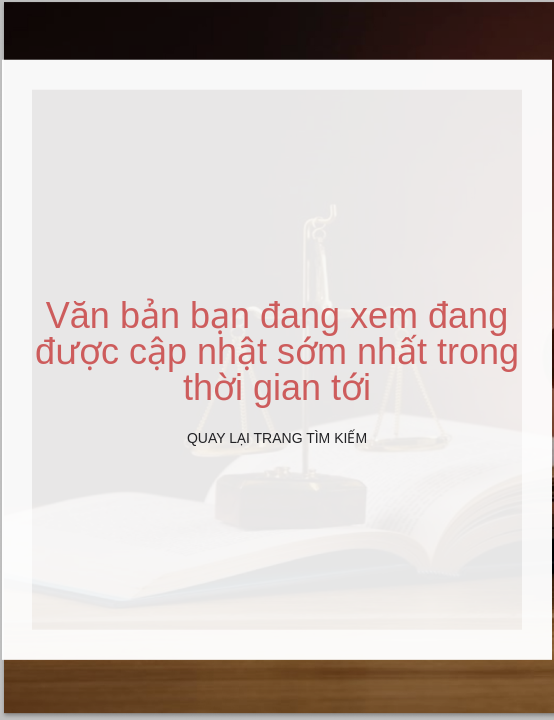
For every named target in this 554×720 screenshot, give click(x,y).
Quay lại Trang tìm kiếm (277, 438)
